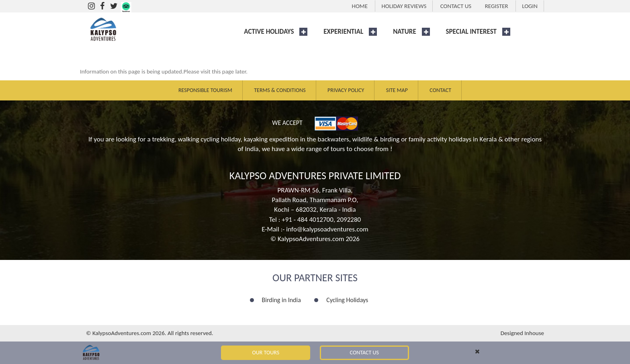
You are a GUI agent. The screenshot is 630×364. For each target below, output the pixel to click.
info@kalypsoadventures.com (327, 229)
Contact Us (364, 353)
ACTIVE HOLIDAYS (269, 32)
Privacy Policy (346, 90)
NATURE (405, 32)
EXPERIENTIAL (343, 32)
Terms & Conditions (280, 90)
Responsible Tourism (205, 90)
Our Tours (266, 353)
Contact (440, 90)
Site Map (397, 90)
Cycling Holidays (347, 300)
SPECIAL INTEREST (471, 32)
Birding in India (281, 300)
